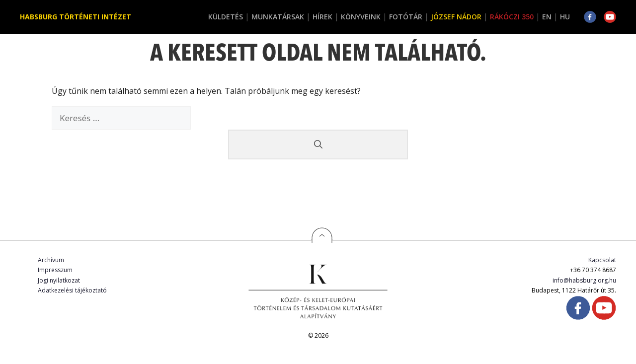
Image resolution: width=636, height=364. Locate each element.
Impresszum (55, 270)
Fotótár (406, 17)
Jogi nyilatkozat (59, 280)
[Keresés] (318, 145)
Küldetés (226, 17)
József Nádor (456, 17)
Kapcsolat (602, 260)
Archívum (51, 260)
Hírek (322, 17)
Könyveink (361, 17)
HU (565, 17)
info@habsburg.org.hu (584, 280)
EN (547, 17)
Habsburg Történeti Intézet (76, 17)
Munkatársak (278, 17)
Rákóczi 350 (512, 17)
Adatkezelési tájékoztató (72, 290)
